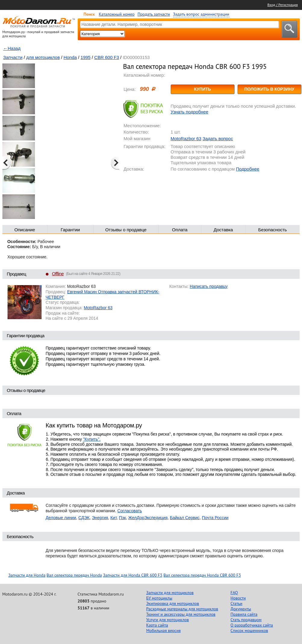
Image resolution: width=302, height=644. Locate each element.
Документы (241, 609)
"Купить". (92, 439)
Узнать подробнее (190, 112)
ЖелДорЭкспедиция (148, 518)
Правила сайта (244, 614)
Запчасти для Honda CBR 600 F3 (133, 575)
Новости (238, 598)
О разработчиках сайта (252, 625)
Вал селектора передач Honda (74, 575)
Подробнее (248, 169)
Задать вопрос (218, 139)
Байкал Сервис (185, 518)
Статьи (237, 603)
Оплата (180, 230)
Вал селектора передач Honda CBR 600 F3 (202, 575)
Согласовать (130, 511)
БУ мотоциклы (159, 598)
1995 (85, 57)
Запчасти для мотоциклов (170, 593)
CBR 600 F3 (107, 57)
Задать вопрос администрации (201, 14)
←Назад (12, 48)
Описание (25, 230)
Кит (114, 518)
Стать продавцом (246, 620)
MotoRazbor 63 (186, 139)
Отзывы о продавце (126, 230)
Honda (70, 57)
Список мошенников (249, 630)
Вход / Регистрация (283, 5)
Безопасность (272, 230)
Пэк (122, 518)
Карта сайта (157, 625)
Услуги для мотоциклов (168, 620)
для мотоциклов (43, 57)
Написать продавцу (209, 286)
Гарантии (70, 230)
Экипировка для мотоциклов (173, 603)
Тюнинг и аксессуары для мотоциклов (181, 614)
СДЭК (84, 518)
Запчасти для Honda (27, 575)
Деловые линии (61, 518)
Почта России (215, 518)
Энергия (100, 518)
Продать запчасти (154, 14)
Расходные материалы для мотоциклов (182, 609)
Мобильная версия (163, 630)
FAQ (234, 593)
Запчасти (13, 57)
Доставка (223, 230)
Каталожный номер (117, 14)
